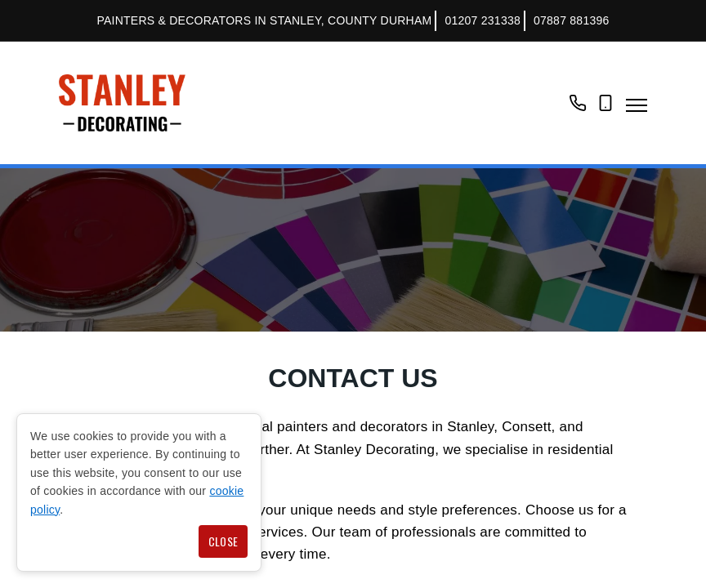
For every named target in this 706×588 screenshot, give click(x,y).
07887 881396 (572, 20)
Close (223, 541)
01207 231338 (483, 20)
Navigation (637, 105)
